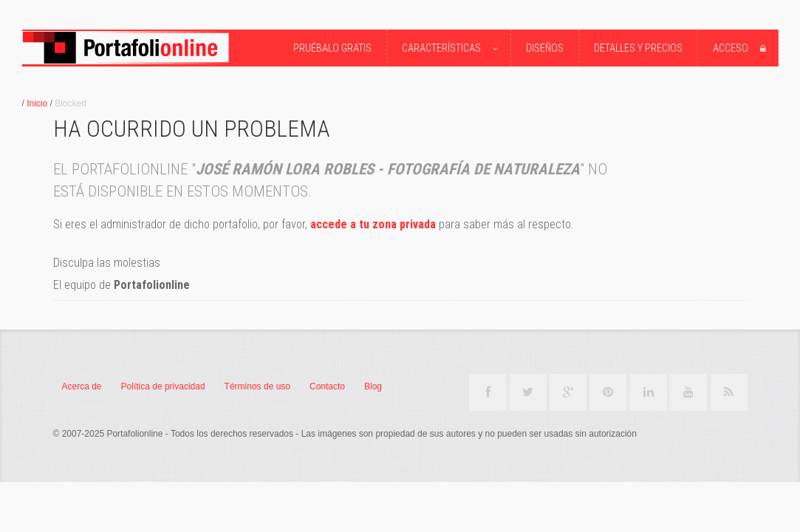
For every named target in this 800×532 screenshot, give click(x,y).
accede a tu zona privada (373, 224)
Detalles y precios (638, 48)
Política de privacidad (163, 386)
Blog (373, 386)
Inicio (37, 103)
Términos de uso (257, 386)
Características (452, 49)
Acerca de (82, 386)
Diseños (545, 48)
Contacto (327, 386)
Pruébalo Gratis (332, 48)
